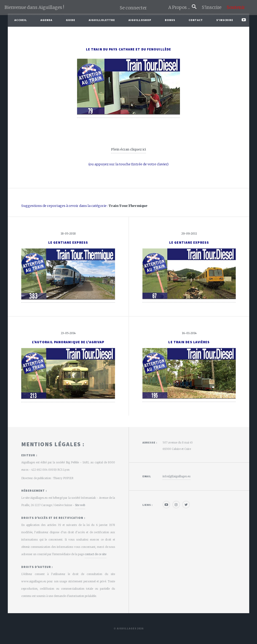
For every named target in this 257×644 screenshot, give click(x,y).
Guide (71, 20)
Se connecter (133, 8)
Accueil (21, 20)
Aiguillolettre (102, 20)
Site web (80, 505)
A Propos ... (180, 7)
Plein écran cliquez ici (128, 149)
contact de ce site (95, 554)
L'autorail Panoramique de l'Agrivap (68, 342)
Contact (196, 20)
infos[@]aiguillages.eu (177, 476)
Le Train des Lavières (189, 342)
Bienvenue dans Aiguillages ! (34, 7)
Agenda (47, 20)
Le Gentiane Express (68, 243)
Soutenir (236, 7)
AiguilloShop (140, 20)
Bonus (170, 20)
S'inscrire (213, 7)
